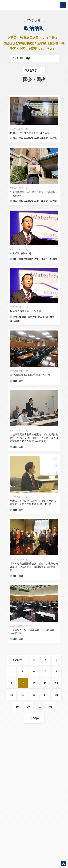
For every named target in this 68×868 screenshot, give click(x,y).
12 (45, 683)
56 (51, 707)
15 (23, 695)
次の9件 (34, 718)
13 (56, 683)
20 (28, 707)
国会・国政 (18, 138)
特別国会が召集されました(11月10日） (31, 133)
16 (34, 695)
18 (56, 695)
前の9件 (17, 660)
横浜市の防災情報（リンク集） (27, 311)
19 (17, 707)
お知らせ (17, 317)
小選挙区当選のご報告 (22, 253)
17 (45, 695)
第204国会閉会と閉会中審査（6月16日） (32, 375)
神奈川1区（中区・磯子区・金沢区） (41, 138)
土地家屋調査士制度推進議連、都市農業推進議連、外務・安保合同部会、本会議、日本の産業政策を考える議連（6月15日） (34, 438)
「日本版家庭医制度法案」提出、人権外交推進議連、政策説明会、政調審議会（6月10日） (34, 567)
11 (34, 683)
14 (12, 695)
